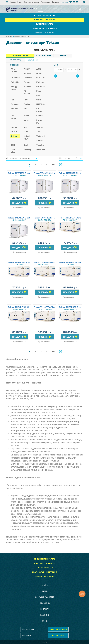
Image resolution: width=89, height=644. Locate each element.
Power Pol (39, 122)
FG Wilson (27, 92)
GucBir (27, 104)
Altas (39, 69)
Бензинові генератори (44, 15)
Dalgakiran (15, 82)
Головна (9, 37)
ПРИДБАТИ (19, 203)
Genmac (15, 104)
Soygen (40, 127)
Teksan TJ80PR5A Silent (44, 218)
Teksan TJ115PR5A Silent (19, 263)
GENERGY (41, 78)
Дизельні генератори (44, 20)
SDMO (27, 132)
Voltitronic (41, 136)
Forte (26, 100)
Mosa (26, 120)
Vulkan (39, 141)
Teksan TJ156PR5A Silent (70, 307)
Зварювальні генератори (45, 28)
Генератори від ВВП (44, 33)
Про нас (44, 621)
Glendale (28, 78)
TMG (38, 132)
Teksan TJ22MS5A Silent (19, 173)
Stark (26, 145)
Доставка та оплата (31, 2)
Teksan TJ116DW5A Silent (71, 263)
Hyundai (15, 109)
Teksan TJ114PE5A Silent (45, 307)
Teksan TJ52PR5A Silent (70, 173)
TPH (13, 145)
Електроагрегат (44, 55)
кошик (84, 2)
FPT (38, 95)
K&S (26, 109)
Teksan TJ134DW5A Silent (20, 307)
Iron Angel (14, 117)
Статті (20, 2)
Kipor (26, 116)
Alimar (27, 69)
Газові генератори (45, 24)
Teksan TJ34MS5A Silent (44, 173)
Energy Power (14, 88)
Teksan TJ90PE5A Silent (44, 263)
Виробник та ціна (20, 55)
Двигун (63, 55)
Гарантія (45, 615)
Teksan (14, 136)
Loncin (39, 116)
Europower (41, 87)
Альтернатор (16, 60)
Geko (39, 100)
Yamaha (40, 145)
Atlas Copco (14, 70)
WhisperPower (41, 149)
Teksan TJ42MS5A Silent (19, 218)
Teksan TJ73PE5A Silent (70, 218)
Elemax (27, 82)
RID (25, 127)
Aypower (28, 73)
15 (53, 165)
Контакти (56, 2)
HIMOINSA (41, 104)
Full (13, 100)
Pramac (14, 127)
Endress (40, 82)
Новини (13, 2)
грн (65, 70)
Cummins (15, 78)
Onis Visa (13, 151)
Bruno (39, 73)
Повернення (46, 2)
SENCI (14, 132)
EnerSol (27, 87)
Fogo (39, 91)
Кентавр (28, 149)
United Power (27, 138)
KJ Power (39, 110)
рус (35, 9)
